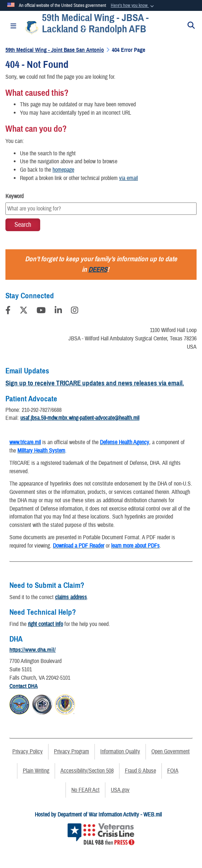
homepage (63, 170)
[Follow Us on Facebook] (8, 311)
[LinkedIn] (58, 311)
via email (129, 178)
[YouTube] (41, 311)
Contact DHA (24, 686)
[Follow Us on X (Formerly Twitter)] (24, 311)
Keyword (14, 196)
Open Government (171, 752)
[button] (133, 6)
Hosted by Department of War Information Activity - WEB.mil (98, 815)
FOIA (173, 771)
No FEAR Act (85, 790)
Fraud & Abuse (140, 771)
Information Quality (120, 752)
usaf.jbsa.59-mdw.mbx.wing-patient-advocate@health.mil (80, 418)
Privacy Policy (28, 752)
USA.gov (120, 790)
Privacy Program (71, 752)
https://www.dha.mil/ (33, 650)
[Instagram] (75, 311)
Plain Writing (36, 771)
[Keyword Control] (101, 209)
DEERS (98, 269)
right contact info (45, 624)
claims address (71, 597)
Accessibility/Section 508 (87, 771)
